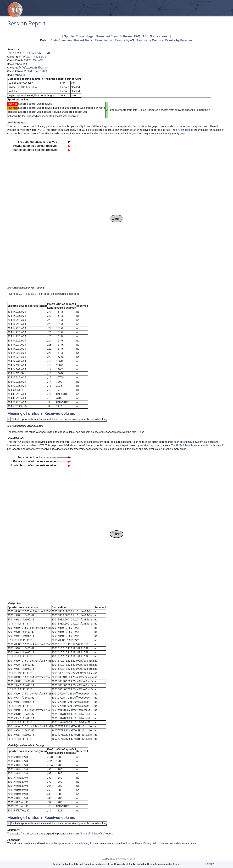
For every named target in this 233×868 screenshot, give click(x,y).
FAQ (137, 36)
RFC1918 (23, 87)
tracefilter (18, 432)
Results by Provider (178, 40)
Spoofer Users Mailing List (141, 843)
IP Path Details (185, 130)
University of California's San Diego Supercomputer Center (147, 864)
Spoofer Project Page (79, 36)
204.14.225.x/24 (37, 57)
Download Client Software (114, 36)
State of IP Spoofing (92, 834)
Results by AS (124, 40)
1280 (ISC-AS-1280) (35, 71)
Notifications (159, 36)
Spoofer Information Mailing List (76, 843)
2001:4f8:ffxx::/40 (37, 68)
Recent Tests (83, 40)
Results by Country (150, 40)
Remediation (103, 40)
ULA (34, 87)
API (145, 36)
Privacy (210, 864)
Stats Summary (61, 40)
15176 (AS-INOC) (34, 60)
